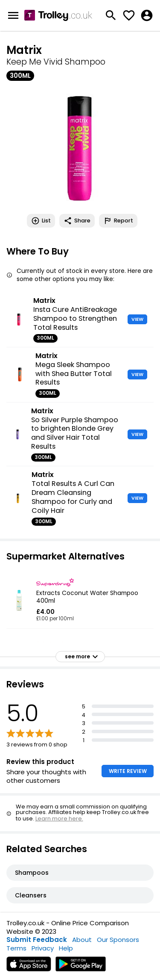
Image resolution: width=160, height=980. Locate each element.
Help (66, 948)
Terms (16, 948)
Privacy (43, 948)
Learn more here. (59, 819)
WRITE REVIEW (128, 771)
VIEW (137, 319)
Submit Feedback (37, 940)
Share (77, 221)
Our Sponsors (118, 940)
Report (118, 221)
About (82, 940)
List (41, 221)
